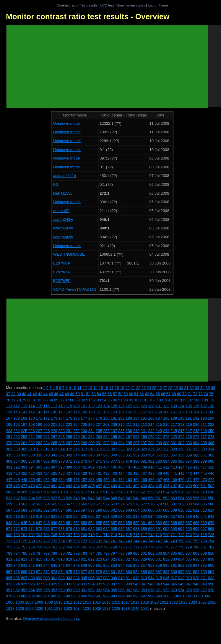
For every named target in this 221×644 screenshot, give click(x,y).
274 (181, 437)
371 (69, 461)
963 (99, 590)
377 (114, 461)
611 (189, 510)
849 (84, 565)
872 (47, 572)
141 (24, 412)
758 (32, 547)
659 (129, 523)
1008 (39, 602)
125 (114, 406)
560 (17, 504)
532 (17, 498)
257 (54, 437)
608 (166, 510)
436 (136, 473)
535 (39, 498)
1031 (49, 608)
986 (61, 596)
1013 (87, 602)
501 (204, 486)
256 (47, 437)
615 (9, 516)
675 (39, 529)
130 (151, 406)
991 (99, 596)
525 (174, 492)
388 (196, 461)
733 (54, 541)
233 (84, 431)
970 (151, 590)
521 (144, 492)
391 (9, 467)
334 (211, 449)
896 (17, 578)
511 (69, 492)
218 (181, 424)
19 (122, 388)
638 (181, 516)
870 (32, 572)
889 (174, 572)
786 (32, 553)
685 (114, 529)
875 (69, 572)
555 (189, 498)
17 (111, 388)
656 (106, 523)
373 (84, 461)
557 (204, 498)
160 (166, 412)
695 (189, 529)
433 (114, 473)
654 (92, 523)
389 (204, 461)
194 (211, 418)
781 (204, 547)
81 (35, 400)
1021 (164, 602)
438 (151, 473)
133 (174, 406)
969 (144, 590)
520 (136, 492)
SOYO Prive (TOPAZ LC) (75, 289)
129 (144, 406)
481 (54, 486)
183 (129, 418)
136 (196, 406)
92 (94, 400)
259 (69, 437)
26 (160, 388)
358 (181, 455)
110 (212, 400)
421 (24, 473)
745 (144, 541)
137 (204, 406)
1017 (126, 602)
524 (166, 492)
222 (211, 424)
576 (136, 504)
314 (61, 449)
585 (204, 504)
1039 (126, 608)
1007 (29, 602)
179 (99, 418)
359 (189, 455)
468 (166, 480)
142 (32, 412)
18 (117, 388)
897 (24, 578)
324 (136, 449)
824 (106, 559)
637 (174, 516)
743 (129, 541)
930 (61, 584)
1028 (20, 608)
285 (54, 443)
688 (136, 529)
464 (136, 480)
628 (106, 516)
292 (106, 443)
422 (32, 473)
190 (181, 418)
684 (106, 529)
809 (204, 553)
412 (166, 467)
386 (181, 461)
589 (24, 510)
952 (17, 590)
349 (114, 455)
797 (114, 553)
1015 (106, 602)
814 (32, 559)
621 (54, 516)
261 (84, 437)
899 (39, 578)
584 (196, 504)
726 (211, 535)
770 (121, 547)
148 (77, 412)
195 (9, 424)
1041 (145, 608)
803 (159, 553)
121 (84, 406)
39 (19, 394)
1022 (174, 602)
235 (99, 431)
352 (136, 455)
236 (106, 431)
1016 (116, 602)
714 (121, 535)
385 (174, 461)
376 (106, 461)
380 (136, 461)
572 (106, 504)
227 (39, 431)
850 (92, 565)
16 (106, 388)
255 (39, 437)
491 (129, 486)
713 (114, 535)
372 (77, 461)
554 (181, 498)
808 (196, 553)
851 (99, 565)
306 (211, 443)
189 (174, 418)
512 (77, 492)
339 (39, 455)
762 (61, 547)
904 (77, 578)
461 (114, 480)
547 (129, 498)
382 (151, 461)
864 (196, 565)
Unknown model (67, 123)
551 (159, 498)
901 (54, 578)
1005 (10, 602)
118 (61, 406)
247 (189, 431)
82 (40, 400)
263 (99, 437)
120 (77, 406)
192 (196, 418)
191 (189, 418)
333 (204, 449)
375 (99, 461)
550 (151, 498)
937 (114, 584)
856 (136, 565)
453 (54, 480)
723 (189, 535)
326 (151, 449)
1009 (49, 602)
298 (151, 443)
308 (17, 449)
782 (211, 547)
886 (151, 572)
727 (9, 541)
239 (129, 431)
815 (39, 559)
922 (211, 578)
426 (61, 473)
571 (99, 504)
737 (84, 541)
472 (196, 480)
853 (114, 565)
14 (95, 388)
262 (92, 437)
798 (121, 553)
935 (99, 584)
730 (32, 541)
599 (99, 510)
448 (17, 480)
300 (166, 443)
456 (77, 480)
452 (47, 480)
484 (77, 486)
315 (69, 449)
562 (32, 504)
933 (84, 584)
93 (99, 400)
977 (204, 590)
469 (174, 480)
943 (159, 584)
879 (99, 572)
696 (196, 529)
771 (129, 547)
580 (166, 504)
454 (61, 480)
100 (137, 400)
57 (115, 394)
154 (121, 412)
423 (39, 473)
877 (84, 572)
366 (32, 461)
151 (99, 412)
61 (136, 394)
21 (133, 388)
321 (114, 449)
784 (17, 553)
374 (92, 461)
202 (61, 424)
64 (152, 394)
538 (61, 498)
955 (39, 590)
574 (121, 504)
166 (211, 412)
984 (47, 596)
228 (47, 431)
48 (67, 394)
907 (99, 578)
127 (129, 406)
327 (159, 449)
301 (174, 443)
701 (24, 535)
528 (196, 492)
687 (129, 529)
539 (69, 498)
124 (106, 406)
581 (174, 504)
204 (77, 424)
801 (144, 553)
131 (159, 406)
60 (131, 394)
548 (136, 498)
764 (77, 547)
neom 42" (61, 211)
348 (106, 455)
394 (32, 467)
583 (189, 504)
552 (166, 498)
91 (88, 400)
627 (99, 516)
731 (39, 541)
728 (17, 541)
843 (39, 565)
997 (144, 596)
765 (84, 547)
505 (24, 492)
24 (149, 388)
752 (196, 541)
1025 (203, 602)
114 (32, 406)
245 (174, 431)
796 (106, 553)
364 (17, 461)
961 (84, 590)
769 (114, 547)
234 (92, 431)
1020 (154, 602)
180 (106, 418)
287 (69, 443)
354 (151, 455)
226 (32, 431)
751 (189, 541)
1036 (97, 608)
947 (189, 584)
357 (174, 455)
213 (144, 424)
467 (159, 480)
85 (56, 400)
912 (136, 578)
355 (159, 455)
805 (174, 553)
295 (129, 443)
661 (144, 523)
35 (208, 388)
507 (39, 492)
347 (99, 455)
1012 (78, 602)
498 (181, 486)
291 (99, 443)
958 (61, 590)
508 (47, 492)
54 (99, 394)
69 (179, 394)
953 (24, 590)
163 (189, 412)
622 (61, 516)
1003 (196, 596)
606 (151, 510)
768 (106, 547)
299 (159, 443)
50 (77, 394)
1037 (106, 608)
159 (159, 412)
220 (196, 424)
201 (54, 424)
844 (47, 565)
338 (32, 455)
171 (39, 418)
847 (69, 565)
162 (181, 412)
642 (211, 516)
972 (166, 590)
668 (196, 523)
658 (121, 523)
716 (136, 535)
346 (92, 455)
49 (72, 394)
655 (99, 523)
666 (181, 523)
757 (24, 547)
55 (104, 394)
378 (121, 461)
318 (92, 449)
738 (92, 541)
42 (35, 394)
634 (151, 516)
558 (211, 498)
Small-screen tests (131, 5)
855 (129, 565)
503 (9, 492)
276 (196, 437)
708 (77, 535)
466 (151, 480)
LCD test (107, 5)
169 (24, 418)
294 (121, 443)
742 (121, 541)
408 (136, 467)
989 (84, 596)
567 (69, 504)
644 (17, 523)
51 (83, 394)
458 (92, 480)
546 (121, 498)
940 (136, 584)
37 (8, 394)
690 (151, 529)
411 (159, 467)
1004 (206, 596)
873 (54, 572)
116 (47, 406)
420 (17, 473)
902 (61, 578)
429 (84, 473)
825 (114, 559)
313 (54, 449)
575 (129, 504)
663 (159, 523)
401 (84, 467)
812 (17, 559)
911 (129, 578)
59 (126, 394)
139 (9, 412)
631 (129, 516)
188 (166, 418)
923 (9, 584)
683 (99, 529)
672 (17, 529)
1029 (29, 608)
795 (99, 553)
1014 (97, 602)
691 (159, 529)
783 (9, 553)
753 (204, 541)
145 (54, 412)
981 (24, 596)
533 (24, 498)
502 (211, 486)
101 (145, 400)
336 (17, 455)
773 (144, 547)
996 (136, 596)
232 (77, 431)
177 (84, 418)
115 (39, 406)
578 (151, 504)
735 (69, 541)
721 (174, 535)
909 (114, 578)
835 (189, 559)
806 (181, 553)
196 (17, 424)
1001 (177, 596)
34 (202, 388)
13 (90, 388)
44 (45, 394)
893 (204, 572)
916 (166, 578)
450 (32, 480)
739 (99, 541)
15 (101, 388)
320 (106, 449)
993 (114, 596)
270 (151, 437)
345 (84, 455)
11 (79, 388)
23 (144, 388)
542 (92, 498)
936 (106, 584)
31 (186, 388)
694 (181, 529)
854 (121, 565)
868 (17, 572)
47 (61, 394)
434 (121, 473)
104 (168, 400)
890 (181, 572)
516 (106, 492)
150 (92, 412)
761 (54, 547)
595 (69, 510)
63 (147, 394)
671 (9, 529)
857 (144, 565)
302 (181, 443)
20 (127, 388)
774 (151, 547)
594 (61, 510)
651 (69, 523)
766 (92, 547)
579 (159, 504)
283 (39, 443)
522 (151, 492)
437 (144, 473)
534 (32, 498)
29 (175, 388)
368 (47, 461)
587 (9, 510)
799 (129, 553)
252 (17, 437)
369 (54, 461)
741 (114, 541)
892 (196, 572)
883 (129, 572)
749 (174, 541)
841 (24, 565)
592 (47, 510)
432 (106, 473)
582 (181, 504)
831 (159, 559)
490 (121, 486)
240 (136, 431)
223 (9, 431)
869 (24, 572)
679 (69, 529)
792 (77, 553)
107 (190, 400)
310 (32, 449)
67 (168, 394)
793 (84, 553)
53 (94, 394)
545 (114, 498)
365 (24, 461)
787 (39, 553)
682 (92, 529)
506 (32, 492)
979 (9, 596)
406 (121, 467)
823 (99, 559)
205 (84, 424)
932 (77, 584)
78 (19, 400)
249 (204, 431)
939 (129, 584)
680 (77, 529)
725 (204, 535)
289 (84, 443)
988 (77, 596)
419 (9, 473)
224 (17, 431)
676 (47, 529)
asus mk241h (65, 176)
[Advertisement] (107, 67)
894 (211, 572)
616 (17, 516)
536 (47, 498)
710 (92, 535)
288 (77, 443)
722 (181, 535)
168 (17, 418)
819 (69, 559)
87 (67, 400)
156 (136, 412)
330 (181, 449)
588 (17, 510)
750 (181, 541)
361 (204, 455)
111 (9, 406)
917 (174, 578)
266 (121, 437)
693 (174, 529)
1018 (135, 602)
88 (72, 400)
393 (24, 467)
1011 (68, 602)
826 (121, 559)
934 (92, 584)
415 (189, 467)
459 (99, 480)
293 (114, 443)
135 (189, 406)
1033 (68, 608)
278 (211, 437)
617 (24, 516)
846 (61, 565)
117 (54, 406)
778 (181, 547)
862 (181, 565)
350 (121, 455)
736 (77, 541)
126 (121, 406)
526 (181, 492)
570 (92, 504)
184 (136, 418)
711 (99, 535)
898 (32, 578)
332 (196, 449)
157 (144, 412)
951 (9, 590)
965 (114, 590)
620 (47, 516)
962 (92, 590)
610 (181, 510)
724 (196, 535)
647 (39, 523)
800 (136, 553)
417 (204, 467)
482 (61, 486)
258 (61, 437)
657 (114, 523)
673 (24, 529)
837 (204, 559)
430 (92, 473)
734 (61, 541)
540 (77, 498)
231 (69, 431)
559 (9, 504)
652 (77, 523)
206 (92, 424)
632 (136, 516)
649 (54, 523)
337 (24, 455)
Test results (89, 5)
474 (211, 480)
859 (159, 565)
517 (114, 492)
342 (61, 455)
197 (24, 424)
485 (84, 486)
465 (144, 480)
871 (39, 572)
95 (110, 400)
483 (69, 486)
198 (32, 424)
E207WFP (62, 263)
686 (121, 529)
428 (77, 473)
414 (181, 467)
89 (77, 400)
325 (144, 449)
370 (61, 461)
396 (47, 467)
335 (9, 455)
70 (184, 394)
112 (17, 406)
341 (54, 455)
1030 (39, 608)
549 (144, 498)
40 (24, 394)
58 (120, 394)
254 (32, 437)
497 (174, 486)
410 (151, 467)
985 (54, 596)
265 (114, 437)
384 (166, 461)
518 (121, 492)
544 (106, 498)
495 (159, 486)
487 (99, 486)
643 (9, 523)
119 (69, 406)
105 (175, 400)
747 (159, 541)
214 (151, 424)
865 (204, 565)
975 (189, 590)
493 (144, 486)
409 (144, 467)
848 (77, 565)
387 (189, 461)
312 (47, 449)
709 (84, 535)
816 (47, 559)
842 (32, 565)
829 (144, 559)
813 (24, 559)
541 (84, 498)
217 (174, 424)
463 (129, 480)
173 (54, 418)
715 (129, 535)
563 (39, 504)
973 (174, 590)
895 (9, 578)
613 (204, 510)
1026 (212, 602)
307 (9, 449)
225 (24, 431)
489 (114, 486)
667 (189, 523)
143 (39, 412)
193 (204, 418)
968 (136, 590)
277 (204, 437)
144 (47, 412)
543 (99, 498)
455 (69, 480)
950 (211, 584)
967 (129, 590)
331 (189, 449)
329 (174, 449)
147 (69, 412)
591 (39, 510)
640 (196, 516)
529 (204, 492)
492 (136, 486)
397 (54, 467)
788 (47, 553)
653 (84, 523)
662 (151, 523)
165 (204, 412)
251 (9, 437)
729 (24, 541)
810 (211, 553)
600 (106, 510)
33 (197, 388)
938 (121, 584)
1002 (187, 596)
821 (84, 559)
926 (32, 584)
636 (166, 516)
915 (159, 578)
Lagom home (158, 5)
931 (69, 584)
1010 (58, 602)
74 (206, 394)
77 (13, 400)
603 (129, 510)
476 (17, 486)
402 (92, 467)
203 (69, 424)
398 (61, 467)
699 (9, 535)
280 (17, 443)
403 (99, 467)
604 (136, 510)
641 (204, 516)
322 (121, 449)
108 (197, 400)
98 (126, 400)
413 (174, 467)
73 (200, 394)
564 (47, 504)
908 (106, 578)
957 (54, 590)
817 (54, 559)
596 (77, 510)
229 (54, 431)
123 (99, 406)
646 (32, 523)
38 (13, 394)
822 (92, 559)
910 (121, 578)
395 (39, 467)
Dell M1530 (63, 193)
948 (196, 584)
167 (9, 418)
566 (61, 504)
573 (114, 504)
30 (181, 388)
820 (77, 559)
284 (47, 443)
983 (39, 596)
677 (54, 529)
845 (54, 565)
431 (99, 473)
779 (189, 547)
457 (84, 480)
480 (47, 486)
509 (54, 492)
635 (159, 516)
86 (61, 400)
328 (166, 449)
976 (196, 590)
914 (151, 578)
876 (77, 572)
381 (144, 461)
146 (61, 412)
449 (24, 480)
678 (61, 529)
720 (166, 535)
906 (92, 578)
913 (144, 578)
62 (142, 394)
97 (120, 400)
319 (99, 449)
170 (32, 418)
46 (56, 394)
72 (195, 394)
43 (40, 394)
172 (47, 418)
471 (189, 480)
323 (129, 449)
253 (24, 437)
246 (181, 431)
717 (144, 535)
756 (17, 547)
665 (174, 523)
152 (106, 412)
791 (69, 553)
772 (136, 547)
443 (189, 473)
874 (61, 572)
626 (92, 516)
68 (174, 394)
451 (39, 480)
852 (106, 565)
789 (54, 553)
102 (152, 400)
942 (151, 584)
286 (61, 443)
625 (84, 516)
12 (85, 388)
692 (166, 529)
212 (136, 424)
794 (92, 553)
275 (189, 437)
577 (144, 504)
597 (84, 510)
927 (39, 584)
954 (32, 590)
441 (174, 473)
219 (189, 424)
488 (106, 486)
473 (204, 480)
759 (39, 547)
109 (205, 400)
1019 (145, 602)
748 (166, 541)
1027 (10, 608)
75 (211, 394)
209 (114, 424)
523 (159, 492)
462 (121, 480)
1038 (116, 608)
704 (47, 535)
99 (131, 400)
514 (92, 492)
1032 (58, 608)
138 (211, 406)
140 (17, 412)
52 (88, 394)
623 (69, 516)
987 (69, 596)
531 (9, 498)
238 (121, 431)
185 (144, 418)
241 (144, 431)
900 (47, 578)
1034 (78, 608)
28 (170, 388)
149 (84, 412)
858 (151, 565)
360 (196, 455)
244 (166, 431)
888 (166, 572)
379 (129, 461)
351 (129, 455)
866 (211, 565)
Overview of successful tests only (51, 618)
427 (69, 473)
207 (99, 424)
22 (138, 388)
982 (32, 596)
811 (9, 559)
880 (106, 572)
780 (196, 547)
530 (211, 492)
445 (204, 473)
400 (77, 467)
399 (69, 467)
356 (166, 455)
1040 (135, 608)
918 (181, 578)
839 (9, 565)
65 (158, 394)
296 (136, 443)
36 (213, 388)
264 (106, 437)
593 (54, 510)
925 (24, 584)
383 (159, 461)
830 (151, 559)
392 (17, 467)
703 (39, 535)
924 (17, 584)
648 (47, 523)
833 (174, 559)
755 (9, 547)
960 (77, 590)
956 (47, 590)
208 (106, 424)
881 (114, 572)
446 (211, 473)
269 (144, 437)
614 (211, 510)
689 (144, 529)
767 (99, 547)
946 (181, 584)
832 (166, 559)
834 (181, 559)
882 (121, 572)
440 (166, 473)
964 (106, 590)
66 (163, 394)
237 (114, 431)
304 (196, 443)
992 (106, 596)
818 (61, 559)
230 (61, 431)
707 (69, 535)
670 (211, 523)
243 (159, 431)
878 (92, 572)
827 (129, 559)
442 (181, 473)
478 (32, 486)
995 (129, 596)
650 (61, 523)
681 (84, 529)
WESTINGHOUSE (69, 254)
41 (29, 394)
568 (77, 504)
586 (211, 504)
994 (121, 596)
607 (159, 510)
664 (166, 523)
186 (151, 418)
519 (129, 492)
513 (84, 492)
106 (182, 400)
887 (159, 572)
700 (17, 535)
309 (24, 449)
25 (154, 388)
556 (196, 498)
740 (106, 541)
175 (69, 418)
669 (204, 523)
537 (54, 498)
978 (211, 590)
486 (92, 486)
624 (77, 516)
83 (45, 400)
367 (39, 461)
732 (47, 541)
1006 (20, 602)
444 (196, 473)
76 (8, 400)
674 (32, 529)
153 (114, 412)
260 (77, 437)
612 (196, 510)
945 (174, 584)
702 (32, 535)
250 (211, 431)
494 (151, 486)
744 (136, 541)
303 (189, 443)
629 (114, 516)
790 (61, 553)
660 (136, 523)
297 (144, 443)
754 (211, 541)
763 (69, 547)
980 (17, 596)
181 (114, 418)
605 (144, 510)
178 (92, 418)
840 (17, 565)
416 (196, 467)
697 (204, 529)
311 (39, 449)
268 (136, 437)
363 (9, 461)
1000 (167, 596)
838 (211, 559)
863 (189, 565)
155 (129, 412)
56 (110, 394)
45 (51, 394)
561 (24, 504)
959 (69, 590)
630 (121, 516)
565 (54, 504)
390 (211, 461)
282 (32, 443)
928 (47, 584)
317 (84, 449)
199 (39, 424)
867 (9, 572)
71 (190, 394)
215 (159, 424)
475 (9, 486)
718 (151, 535)
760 (47, 547)
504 (17, 492)
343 (69, 455)
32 (192, 388)
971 (159, 590)
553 (174, 498)
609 (174, 510)
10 (74, 388)
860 (166, 565)
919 (189, 578)
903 (69, 578)
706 (61, 535)
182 (121, 418)
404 (106, 467)
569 (84, 504)
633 (144, 516)
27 (165, 388)
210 (121, 424)
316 (77, 449)
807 (189, 553)
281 (24, 443)
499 (189, 486)
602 (121, 510)
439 (159, 473)
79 (24, 400)
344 (77, 455)
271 (159, 437)
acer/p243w (63, 220)
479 (39, 486)
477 (24, 486)
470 (181, 480)
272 (166, 437)
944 (166, 584)
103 (160, 400)
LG (56, 184)
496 (166, 486)
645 (24, 523)
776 (166, 547)
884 (136, 572)
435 (129, 473)
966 (121, 590)
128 (136, 406)
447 (9, 480)
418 (211, 467)
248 (196, 431)
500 (196, 486)
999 (159, 596)
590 (32, 510)
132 (166, 406)
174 (61, 418)
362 (211, 455)
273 (174, 437)
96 (115, 400)
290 (92, 443)
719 (159, 535)
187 (159, 418)
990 (92, 596)
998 (151, 596)
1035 (87, 608)
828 (136, 559)
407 (129, 467)
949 (204, 584)
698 (211, 529)
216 (166, 424)
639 (189, 516)
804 (166, 553)
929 (54, 584)
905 (84, 578)
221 (204, 424)
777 (174, 547)
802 (151, 553)
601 (114, 510)
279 (9, 443)
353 (144, 455)
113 (24, 406)
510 (61, 492)
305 (204, 443)
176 (77, 418)
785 (24, 553)
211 (129, 424)
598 (92, 510)
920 (196, 578)
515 (99, 492)
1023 (183, 602)
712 (106, 535)
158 (151, 412)
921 (204, 578)
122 (92, 406)
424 (47, 473)
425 (54, 473)
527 (189, 492)
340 (47, 455)
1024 (193, 602)
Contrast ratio (67, 5)
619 (39, 516)
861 (174, 565)
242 (151, 431)
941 (144, 584)
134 (181, 406)
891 (189, 572)
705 (54, 535)
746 (151, 541)
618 (32, 516)
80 (29, 400)
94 (104, 400)
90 (83, 400)
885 (144, 572)
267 (129, 437)
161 (174, 412)
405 (114, 467)
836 (196, 559)
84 (51, 400)
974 (181, 590)
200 (47, 424)
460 (106, 480)
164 (196, 412)
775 (159, 547)
